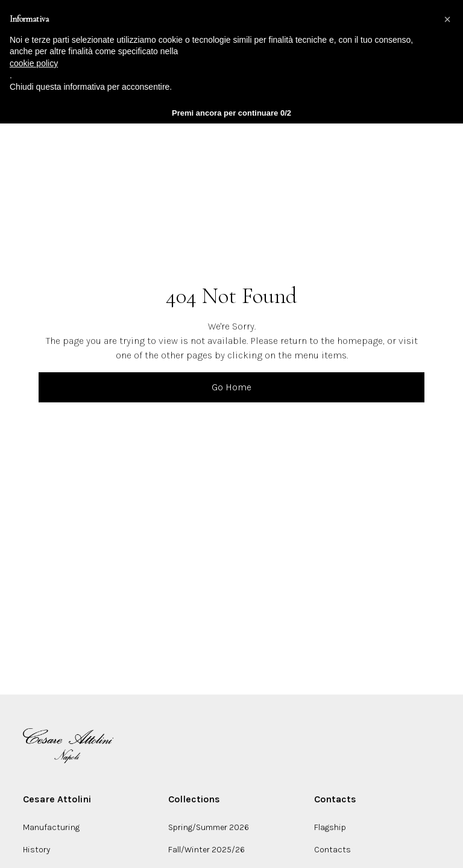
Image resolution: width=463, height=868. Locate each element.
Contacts (332, 850)
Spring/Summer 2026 (209, 827)
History (36, 850)
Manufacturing (51, 827)
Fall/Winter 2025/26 (206, 850)
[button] (447, 19)
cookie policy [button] (34, 63)
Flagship (330, 827)
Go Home (231, 387)
